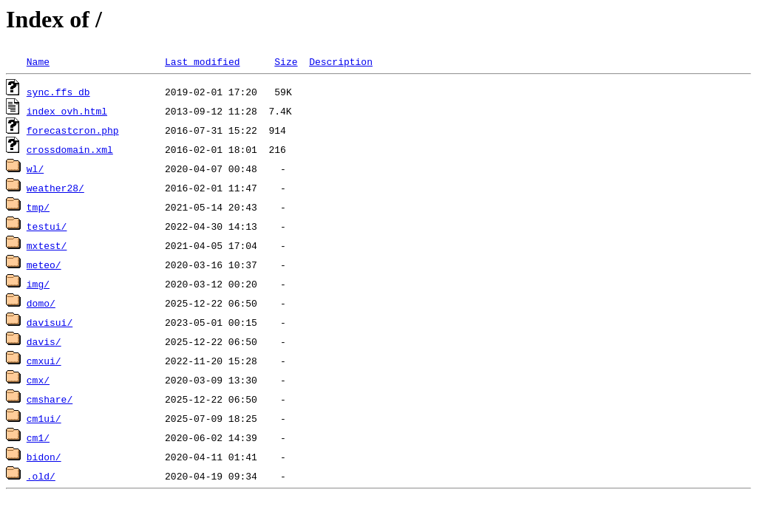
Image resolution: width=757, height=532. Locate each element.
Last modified (202, 61)
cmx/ (38, 380)
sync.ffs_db (58, 92)
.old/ (41, 476)
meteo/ (44, 265)
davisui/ (50, 322)
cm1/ (38, 437)
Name (38, 61)
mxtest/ (47, 245)
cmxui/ (44, 361)
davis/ (44, 341)
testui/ (47, 226)
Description (341, 61)
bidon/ (44, 457)
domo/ (41, 303)
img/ (38, 284)
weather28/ (55, 188)
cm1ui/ (44, 418)
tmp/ (38, 207)
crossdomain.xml (70, 149)
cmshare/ (50, 399)
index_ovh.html (67, 111)
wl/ (35, 168)
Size (286, 61)
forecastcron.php (73, 130)
